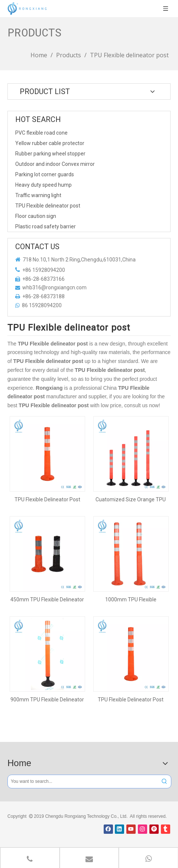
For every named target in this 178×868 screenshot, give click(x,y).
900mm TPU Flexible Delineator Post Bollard (47, 700)
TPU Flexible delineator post (48, 206)
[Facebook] (108, 829)
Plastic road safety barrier (46, 226)
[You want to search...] (83, 782)
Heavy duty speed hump (43, 185)
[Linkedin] (119, 829)
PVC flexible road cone (41, 133)
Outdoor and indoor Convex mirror (55, 164)
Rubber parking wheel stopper (50, 154)
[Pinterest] (154, 829)
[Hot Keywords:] (164, 782)
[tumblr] (166, 829)
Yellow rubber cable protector (50, 143)
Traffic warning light (38, 195)
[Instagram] (143, 829)
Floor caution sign (36, 216)
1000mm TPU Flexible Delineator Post (131, 599)
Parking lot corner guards (45, 174)
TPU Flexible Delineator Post (47, 499)
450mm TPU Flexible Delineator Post (47, 599)
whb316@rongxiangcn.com (54, 287)
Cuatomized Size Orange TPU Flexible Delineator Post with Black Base (131, 499)
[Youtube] (131, 829)
